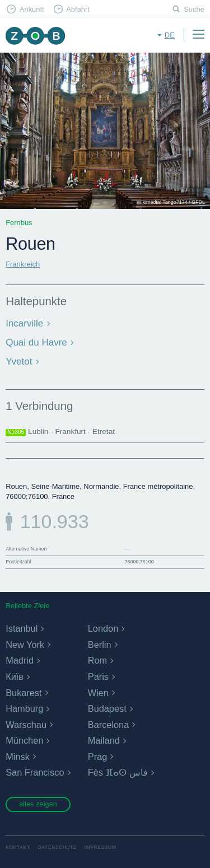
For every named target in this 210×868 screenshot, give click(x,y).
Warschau (26, 725)
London (103, 628)
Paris (98, 676)
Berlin (100, 645)
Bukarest (24, 693)
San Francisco (35, 772)
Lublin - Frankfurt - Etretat (60, 432)
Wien (98, 693)
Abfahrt (78, 9)
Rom (97, 660)
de (170, 35)
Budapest (107, 708)
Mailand (104, 740)
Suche (194, 9)
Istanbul (22, 628)
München (24, 740)
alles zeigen (38, 804)
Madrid (20, 660)
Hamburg (24, 708)
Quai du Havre (36, 342)
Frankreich (23, 264)
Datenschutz (57, 848)
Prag (97, 757)
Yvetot (19, 361)
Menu (198, 34)
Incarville (24, 323)
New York (25, 645)
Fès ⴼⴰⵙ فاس (118, 772)
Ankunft (32, 9)
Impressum (101, 848)
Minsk (18, 757)
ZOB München (35, 36)
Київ (15, 676)
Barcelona (108, 725)
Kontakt (18, 848)
